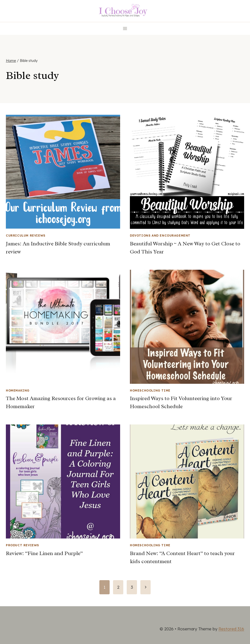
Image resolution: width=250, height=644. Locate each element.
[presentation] (63, 172)
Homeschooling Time (150, 390)
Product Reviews (22, 545)
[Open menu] (125, 28)
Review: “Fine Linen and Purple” (44, 553)
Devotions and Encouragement (160, 235)
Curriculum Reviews (26, 235)
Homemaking (18, 390)
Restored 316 (231, 629)
